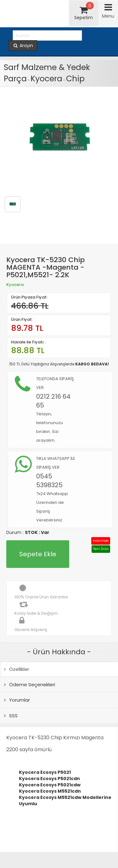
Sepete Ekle (38, 554)
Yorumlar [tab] (17, 700)
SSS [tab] (11, 716)
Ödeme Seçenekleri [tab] (30, 685)
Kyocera (46, 79)
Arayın (23, 46)
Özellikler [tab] (17, 669)
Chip (75, 79)
